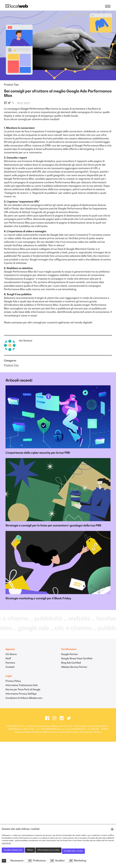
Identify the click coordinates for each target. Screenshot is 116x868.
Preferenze (39, 861)
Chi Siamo (11, 654)
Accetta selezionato (13, 850)
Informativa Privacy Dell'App (21, 694)
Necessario (17, 861)
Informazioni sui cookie (48, 850)
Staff (8, 659)
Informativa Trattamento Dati (22, 685)
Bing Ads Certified (71, 663)
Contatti (10, 667)
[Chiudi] (112, 829)
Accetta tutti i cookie (73, 851)
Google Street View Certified (77, 659)
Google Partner (69, 654)
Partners (10, 663)
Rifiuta (30, 850)
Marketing (80, 861)
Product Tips (11, 85)
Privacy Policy (13, 681)
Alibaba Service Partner (74, 667)
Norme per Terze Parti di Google (23, 690)
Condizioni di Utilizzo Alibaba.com (24, 698)
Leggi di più (6, 843)
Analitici (60, 861)
